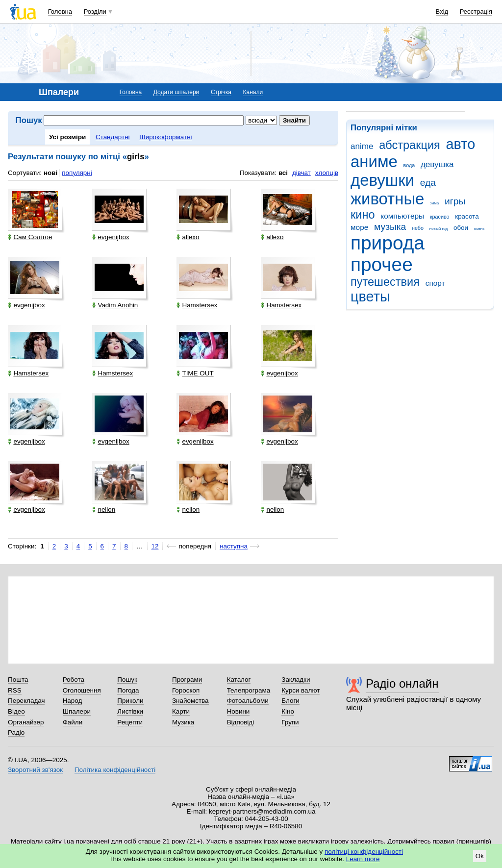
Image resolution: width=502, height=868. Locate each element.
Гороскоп (186, 690)
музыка (390, 227)
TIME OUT (195, 373)
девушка (437, 164)
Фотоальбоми (248, 701)
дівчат (301, 173)
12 (155, 546)
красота (467, 216)
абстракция (410, 145)
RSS (15, 690)
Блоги (290, 701)
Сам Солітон (30, 237)
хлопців (327, 173)
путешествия (385, 282)
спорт (435, 283)
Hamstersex (197, 305)
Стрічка (221, 92)
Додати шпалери (176, 92)
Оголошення (82, 690)
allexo (188, 237)
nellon (104, 509)
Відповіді (241, 722)
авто (461, 144)
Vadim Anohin (115, 305)
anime (362, 146)
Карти (181, 711)
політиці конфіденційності (364, 852)
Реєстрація (476, 12)
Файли (73, 722)
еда (428, 183)
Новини (238, 711)
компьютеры (402, 216)
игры (455, 201)
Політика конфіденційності (115, 770)
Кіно (288, 711)
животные (387, 199)
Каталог (239, 680)
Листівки (130, 711)
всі (283, 173)
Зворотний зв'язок (35, 770)
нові (50, 173)
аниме (374, 161)
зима (434, 203)
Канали (253, 92)
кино (363, 215)
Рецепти (130, 722)
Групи (290, 722)
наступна (234, 546)
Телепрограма (249, 690)
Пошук (127, 680)
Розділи (95, 12)
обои (461, 228)
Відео (16, 711)
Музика (183, 722)
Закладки (296, 680)
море (359, 227)
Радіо (16, 732)
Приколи (130, 701)
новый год (439, 229)
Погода (128, 690)
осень (479, 229)
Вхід (442, 12)
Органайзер (26, 722)
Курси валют (301, 690)
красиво (440, 217)
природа (388, 243)
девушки (382, 180)
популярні (77, 173)
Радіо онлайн (402, 683)
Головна (60, 12)
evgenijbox (111, 237)
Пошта (18, 680)
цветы (370, 297)
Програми (187, 680)
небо (418, 228)
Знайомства (190, 701)
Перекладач (26, 701)
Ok (480, 856)
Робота (74, 680)
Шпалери (77, 711)
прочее (382, 264)
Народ (73, 701)
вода (409, 165)
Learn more (363, 859)
